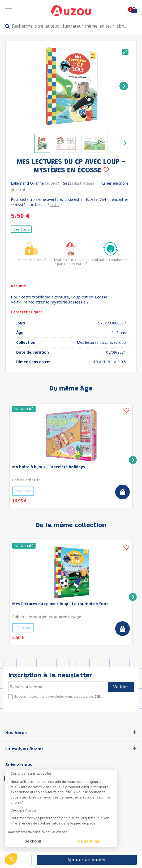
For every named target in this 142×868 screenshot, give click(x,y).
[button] (11, 859)
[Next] (124, 86)
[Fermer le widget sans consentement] (64, 774)
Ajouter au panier (87, 860)
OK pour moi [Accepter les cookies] (89, 841)
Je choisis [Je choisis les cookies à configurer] (33, 841)
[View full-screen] (125, 52)
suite (55, 205)
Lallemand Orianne (27, 183)
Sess (67, 183)
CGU (98, 696)
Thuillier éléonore (113, 183)
